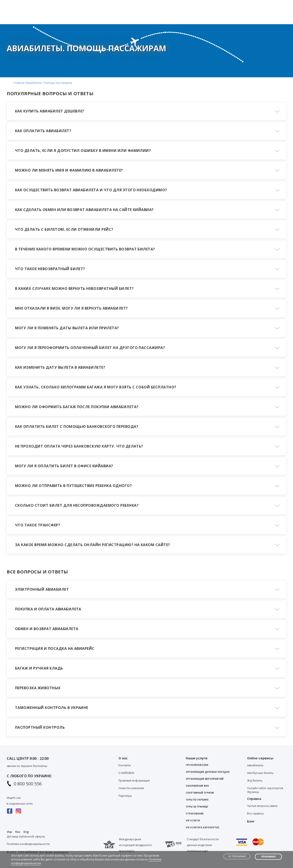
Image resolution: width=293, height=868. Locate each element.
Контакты (202, 4)
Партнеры (125, 796)
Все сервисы (255, 813)
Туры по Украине (197, 800)
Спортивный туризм (200, 793)
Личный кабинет (270, 4)
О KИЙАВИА (126, 773)
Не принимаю (237, 856)
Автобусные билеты (260, 773)
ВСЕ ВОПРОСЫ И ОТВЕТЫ (37, 572)
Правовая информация (134, 781)
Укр (9, 832)
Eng (26, 832)
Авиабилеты (255, 765)
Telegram (147, 5)
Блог (221, 4)
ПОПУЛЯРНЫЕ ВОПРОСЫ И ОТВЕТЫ (50, 94)
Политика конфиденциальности (28, 844)
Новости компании (131, 788)
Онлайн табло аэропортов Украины (265, 790)
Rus (18, 832)
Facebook (10, 811)
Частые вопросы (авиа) (262, 806)
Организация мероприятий (205, 779)
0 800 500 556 (28, 784)
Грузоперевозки (197, 765)
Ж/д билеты (255, 781)
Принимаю (268, 857)
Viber (139, 5)
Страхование (195, 814)
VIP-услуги (193, 821)
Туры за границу (197, 807)
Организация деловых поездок (208, 772)
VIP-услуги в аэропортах (203, 827)
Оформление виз (197, 786)
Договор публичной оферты (26, 837)
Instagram (18, 811)
